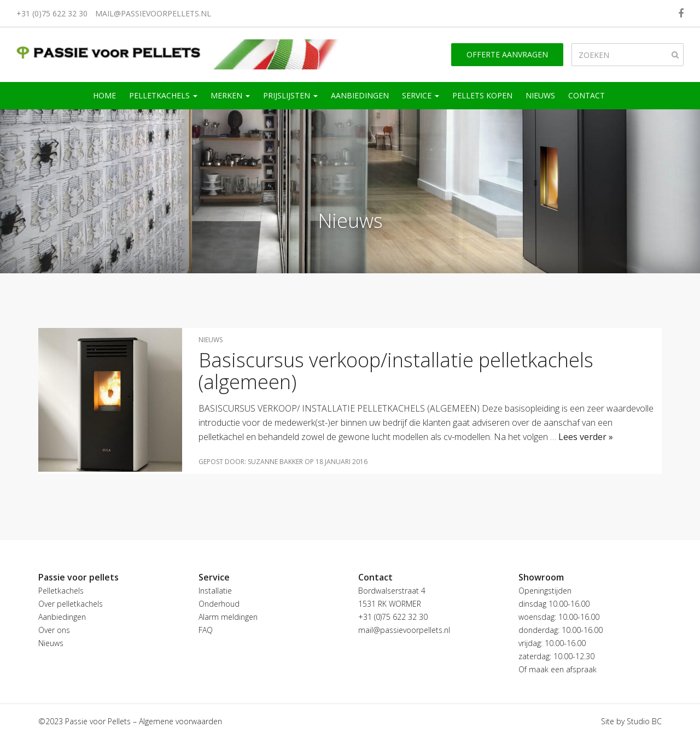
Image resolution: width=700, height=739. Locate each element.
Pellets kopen (482, 95)
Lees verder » (586, 437)
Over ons (54, 630)
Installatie (215, 591)
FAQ (206, 630)
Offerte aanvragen (507, 54)
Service (421, 95)
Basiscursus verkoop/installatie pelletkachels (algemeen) (396, 371)
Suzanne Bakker (275, 462)
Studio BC (644, 721)
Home (104, 95)
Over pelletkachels (71, 604)
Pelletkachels (163, 95)
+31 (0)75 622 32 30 (52, 13)
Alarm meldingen (228, 617)
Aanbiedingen (360, 95)
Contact (587, 95)
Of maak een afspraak (558, 669)
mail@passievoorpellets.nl (153, 13)
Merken (230, 95)
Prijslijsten (290, 95)
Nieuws (540, 95)
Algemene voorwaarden (180, 721)
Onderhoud (219, 604)
